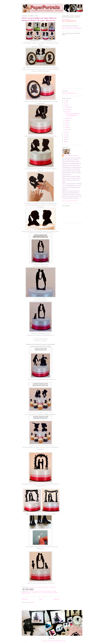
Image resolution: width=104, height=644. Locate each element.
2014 (65, 103)
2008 (65, 142)
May (66, 125)
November (68, 109)
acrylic (29, 591)
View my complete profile (70, 201)
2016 (65, 101)
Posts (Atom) (31, 602)
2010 (65, 137)
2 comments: (53, 587)
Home (41, 599)
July (66, 123)
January (67, 130)
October (67, 112)
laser (29, 592)
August (67, 121)
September (68, 118)
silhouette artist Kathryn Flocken (42, 592)
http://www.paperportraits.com (69, 93)
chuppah (37, 591)
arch (33, 591)
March (67, 127)
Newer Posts (25, 599)
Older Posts (57, 599)
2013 (65, 105)
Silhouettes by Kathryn (71, 156)
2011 (65, 135)
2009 (65, 139)
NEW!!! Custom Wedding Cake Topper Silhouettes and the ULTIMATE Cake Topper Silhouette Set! (39, 19)
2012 (65, 133)
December (68, 107)
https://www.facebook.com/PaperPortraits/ (72, 28)
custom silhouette (46, 591)
